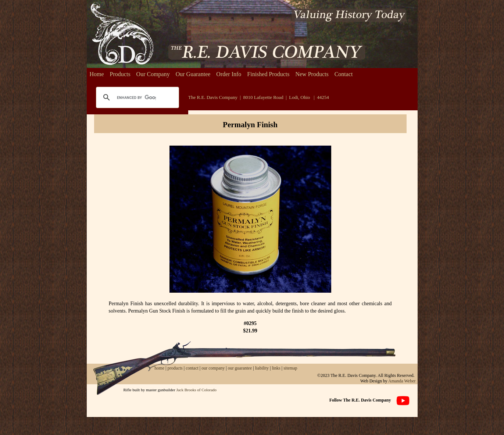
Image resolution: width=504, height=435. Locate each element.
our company (212, 368)
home (159, 368)
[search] (137, 97)
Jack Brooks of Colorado (196, 390)
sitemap (290, 368)
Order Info (229, 74)
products (175, 368)
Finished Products (268, 74)
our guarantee (240, 368)
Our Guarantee (193, 74)
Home (97, 74)
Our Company (153, 74)
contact (193, 368)
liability (262, 368)
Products (120, 74)
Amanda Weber (402, 381)
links (276, 368)
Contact (344, 74)
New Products (312, 74)
